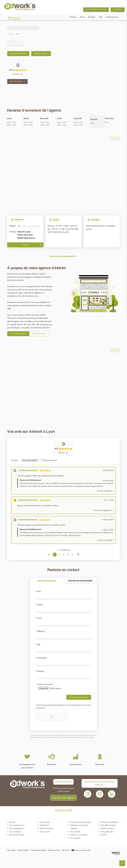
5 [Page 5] (72, 565)
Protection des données (36, 861)
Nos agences (75, 848)
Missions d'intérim (47, 839)
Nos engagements (16, 839)
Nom (39, 602)
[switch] (77, 861)
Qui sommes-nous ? (17, 836)
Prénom (40, 615)
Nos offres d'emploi (108, 836)
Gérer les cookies (51, 861)
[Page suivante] (78, 565)
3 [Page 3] (64, 565)
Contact (104, 845)
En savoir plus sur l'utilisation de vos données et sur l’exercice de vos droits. (76, 748)
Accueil (12, 832)
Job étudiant (44, 836)
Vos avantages (15, 842)
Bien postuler (75, 842)
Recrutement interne (17, 845)
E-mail (39, 628)
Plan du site (62, 861)
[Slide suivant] (118, 142)
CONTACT (118, 10)
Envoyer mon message (79, 708)
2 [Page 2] (59, 565)
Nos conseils (45, 842)
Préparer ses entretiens (79, 845)
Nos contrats (45, 832)
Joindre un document (45, 694)
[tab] (47, 591)
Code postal (42, 668)
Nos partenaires (107, 842)
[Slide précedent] (113, 142)
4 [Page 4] (68, 565)
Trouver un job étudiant (110, 832)
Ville (39, 655)
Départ (13, 229)
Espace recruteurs (108, 839)
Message (40, 681)
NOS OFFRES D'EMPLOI (96, 10)
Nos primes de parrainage (80, 832)
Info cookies (11, 861)
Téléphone (41, 642)
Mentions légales (22, 861)
